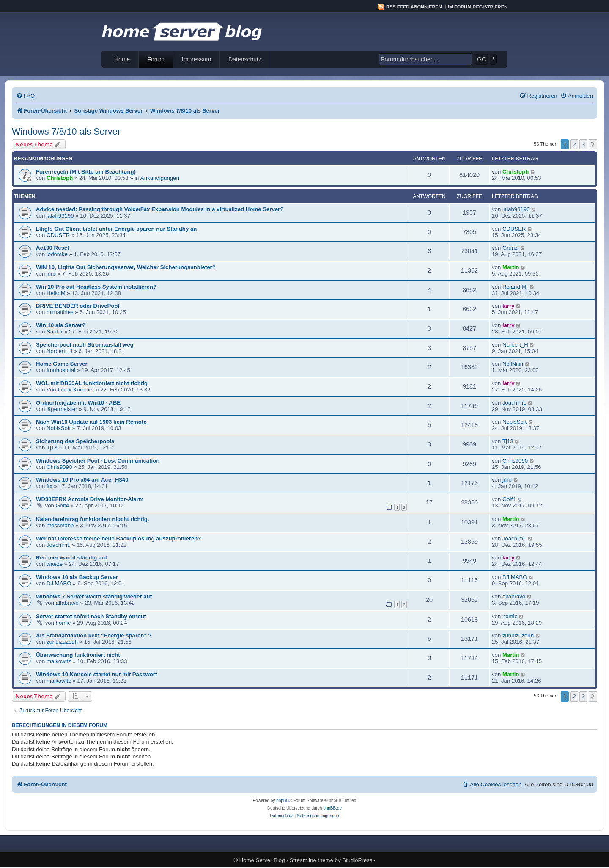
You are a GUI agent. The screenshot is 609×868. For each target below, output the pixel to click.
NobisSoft (59, 428)
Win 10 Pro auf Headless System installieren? (96, 287)
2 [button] (574, 144)
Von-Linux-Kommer (70, 390)
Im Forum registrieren (478, 7)
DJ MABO (59, 583)
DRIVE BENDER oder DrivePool (78, 306)
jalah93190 (60, 216)
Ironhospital (61, 370)
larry (509, 306)
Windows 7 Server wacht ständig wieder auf (94, 597)
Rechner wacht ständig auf (71, 558)
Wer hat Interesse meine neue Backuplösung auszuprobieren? (118, 539)
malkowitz (59, 661)
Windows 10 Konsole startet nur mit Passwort (96, 674)
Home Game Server (62, 364)
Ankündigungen (160, 178)
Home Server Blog (262, 860)
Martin (511, 267)
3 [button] (583, 144)
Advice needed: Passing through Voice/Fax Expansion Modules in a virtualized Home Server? (160, 209)
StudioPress (357, 860)
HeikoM (56, 293)
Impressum (196, 59)
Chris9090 (59, 467)
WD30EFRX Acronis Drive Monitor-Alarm (90, 499)
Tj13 (52, 448)
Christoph (60, 178)
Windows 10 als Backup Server (77, 577)
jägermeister (62, 409)
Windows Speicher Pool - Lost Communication (98, 461)
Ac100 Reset (52, 248)
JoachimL (514, 403)
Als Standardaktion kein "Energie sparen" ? (94, 635)
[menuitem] (25, 96)
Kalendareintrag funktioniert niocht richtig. (92, 519)
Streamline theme (311, 860)
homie (63, 623)
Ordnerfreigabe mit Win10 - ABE (78, 403)
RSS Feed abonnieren (414, 7)
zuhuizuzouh (62, 642)
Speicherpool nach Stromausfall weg (85, 345)
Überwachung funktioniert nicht (78, 655)
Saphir (55, 332)
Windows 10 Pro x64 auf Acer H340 (82, 480)
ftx (49, 486)
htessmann (60, 525)
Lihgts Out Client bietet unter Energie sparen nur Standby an (116, 229)
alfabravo (67, 603)
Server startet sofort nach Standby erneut (91, 616)
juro (51, 274)
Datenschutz (245, 59)
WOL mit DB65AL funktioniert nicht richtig (92, 383)
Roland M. (515, 287)
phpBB (283, 800)
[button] (593, 144)
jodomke (57, 254)
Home (122, 59)
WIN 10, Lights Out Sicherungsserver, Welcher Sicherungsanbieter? (126, 267)
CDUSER (58, 235)
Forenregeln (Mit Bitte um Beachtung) (86, 172)
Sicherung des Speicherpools (75, 441)
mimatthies (60, 312)
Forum (156, 59)
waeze (55, 564)
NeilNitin (513, 364)
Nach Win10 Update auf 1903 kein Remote (91, 422)
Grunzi (511, 248)
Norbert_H (59, 351)
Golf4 (63, 506)
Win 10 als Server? (61, 325)
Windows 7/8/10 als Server (66, 131)
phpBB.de (332, 808)
